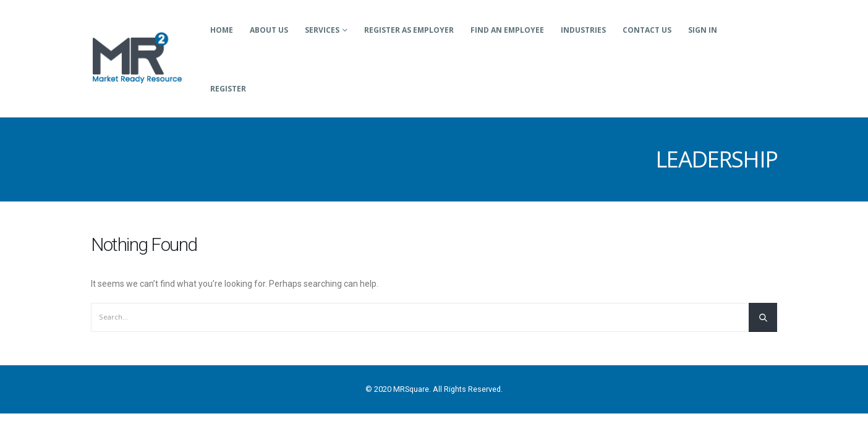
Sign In (703, 30)
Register (228, 89)
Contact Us (647, 30)
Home (222, 30)
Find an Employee (507, 30)
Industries (583, 30)
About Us (269, 30)
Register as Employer (409, 30)
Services (322, 30)
